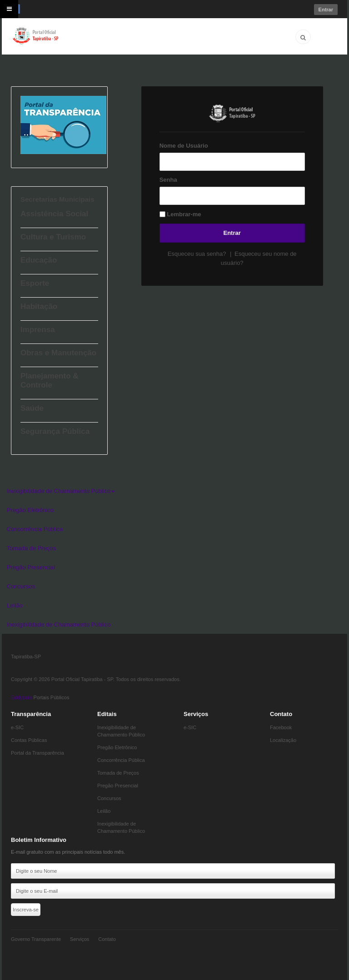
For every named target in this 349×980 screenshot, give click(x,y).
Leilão (15, 605)
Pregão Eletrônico (30, 510)
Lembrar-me (184, 214)
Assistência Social (54, 214)
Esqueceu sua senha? (198, 254)
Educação (39, 260)
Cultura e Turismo (53, 237)
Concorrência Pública (35, 529)
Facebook (281, 727)
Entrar (232, 233)
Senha (168, 180)
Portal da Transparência (37, 753)
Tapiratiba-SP (26, 657)
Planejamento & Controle (50, 381)
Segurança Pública (55, 431)
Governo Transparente (36, 939)
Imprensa (38, 330)
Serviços (80, 939)
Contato (107, 939)
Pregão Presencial (31, 567)
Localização (283, 740)
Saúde (32, 408)
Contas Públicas (29, 740)
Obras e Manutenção (58, 353)
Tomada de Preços (31, 548)
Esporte (35, 283)
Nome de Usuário (184, 146)
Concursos (21, 586)
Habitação (39, 306)
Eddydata (21, 697)
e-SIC (17, 727)
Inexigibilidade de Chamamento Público (61, 491)
